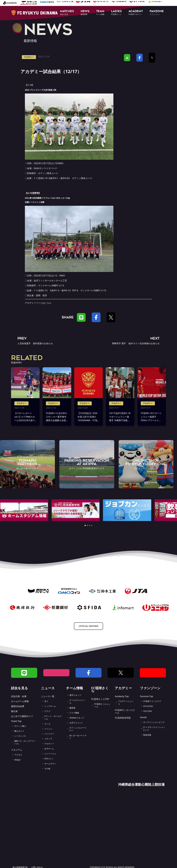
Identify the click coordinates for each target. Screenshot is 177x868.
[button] (67, 13)
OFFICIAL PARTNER (88, 626)
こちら (48, 303)
